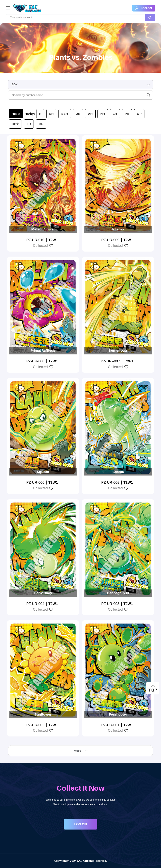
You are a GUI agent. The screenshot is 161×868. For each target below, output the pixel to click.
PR (127, 114)
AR (90, 114)
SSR (65, 114)
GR (41, 124)
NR (103, 114)
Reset (16, 114)
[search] (80, 18)
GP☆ (15, 124)
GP (139, 114)
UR (78, 114)
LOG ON (80, 824)
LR (115, 114)
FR (29, 124)
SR (51, 114)
